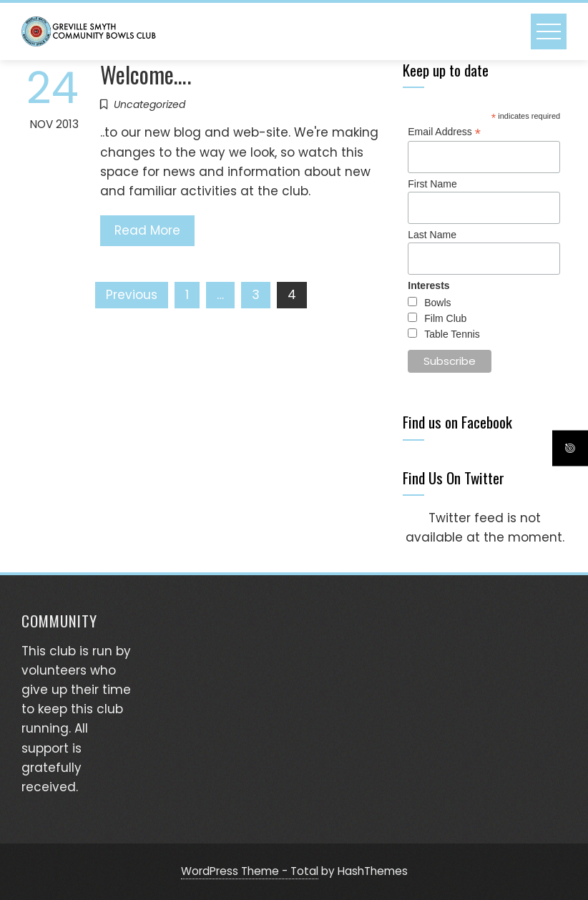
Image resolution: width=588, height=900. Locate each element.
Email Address (444, 132)
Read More (147, 230)
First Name (432, 184)
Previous (132, 295)
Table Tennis (452, 334)
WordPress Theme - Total (250, 871)
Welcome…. (146, 74)
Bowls (437, 303)
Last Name (432, 235)
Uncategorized (150, 104)
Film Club (445, 318)
